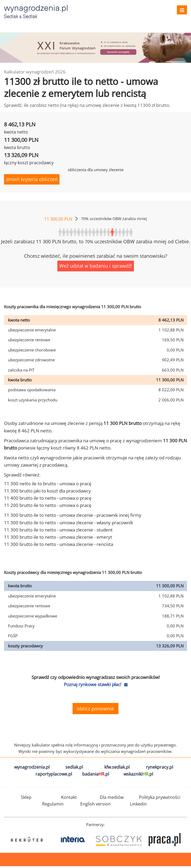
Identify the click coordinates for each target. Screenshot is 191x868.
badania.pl (96, 774)
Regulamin (53, 804)
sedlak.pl (74, 767)
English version (95, 804)
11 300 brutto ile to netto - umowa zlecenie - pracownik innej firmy (73, 515)
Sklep (26, 797)
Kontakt (69, 797)
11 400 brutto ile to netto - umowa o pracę (48, 498)
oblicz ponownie (95, 709)
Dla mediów (112, 797)
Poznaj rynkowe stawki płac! (92, 684)
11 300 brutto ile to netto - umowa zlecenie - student (58, 530)
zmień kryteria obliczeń (32, 179)
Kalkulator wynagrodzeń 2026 (35, 72)
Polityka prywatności (160, 797)
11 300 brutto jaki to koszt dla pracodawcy (47, 491)
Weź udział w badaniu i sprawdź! (96, 266)
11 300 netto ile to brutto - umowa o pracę (48, 484)
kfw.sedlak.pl (117, 767)
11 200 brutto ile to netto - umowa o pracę (48, 505)
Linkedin (138, 804)
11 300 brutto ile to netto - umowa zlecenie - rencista (59, 544)
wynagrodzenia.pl (32, 767)
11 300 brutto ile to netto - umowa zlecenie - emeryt (58, 537)
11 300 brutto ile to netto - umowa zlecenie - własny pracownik (69, 523)
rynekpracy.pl (160, 767)
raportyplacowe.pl (54, 774)
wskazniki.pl (138, 774)
